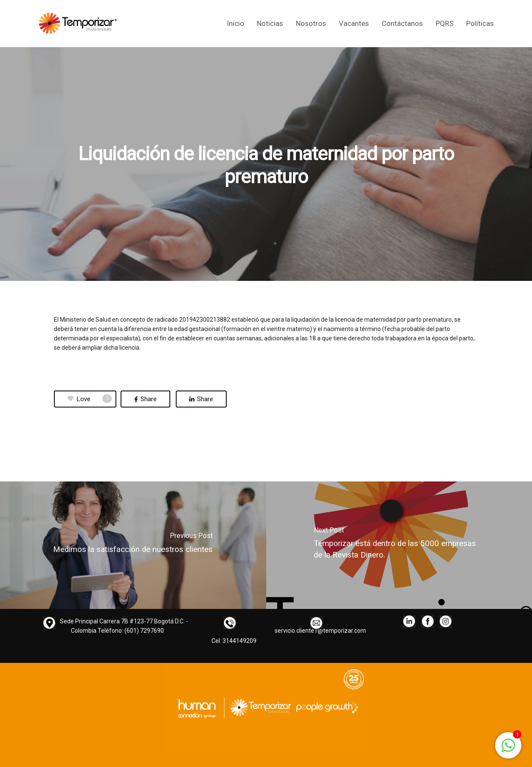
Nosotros (311, 24)
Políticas (480, 24)
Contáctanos (402, 24)
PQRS (445, 24)
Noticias (270, 24)
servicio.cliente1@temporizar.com (320, 631)
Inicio (235, 24)
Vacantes (354, 24)
